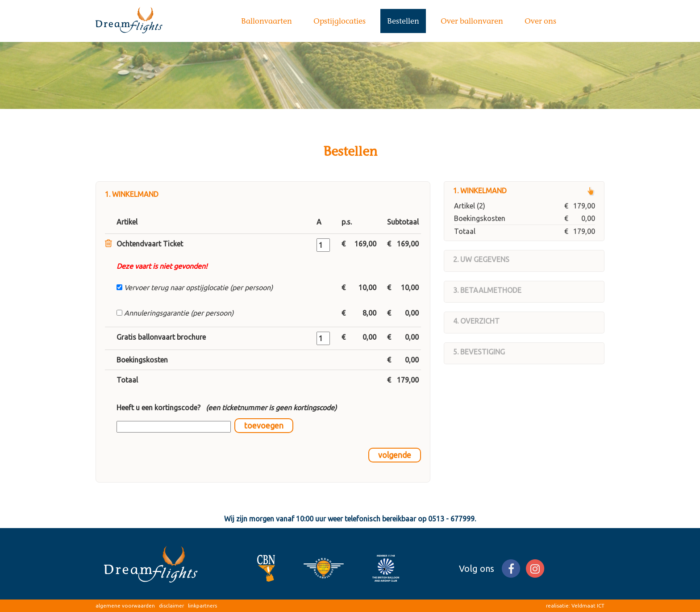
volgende (395, 455)
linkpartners (202, 606)
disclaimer (171, 606)
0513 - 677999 (451, 519)
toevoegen (264, 426)
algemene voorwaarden (125, 606)
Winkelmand (483, 191)
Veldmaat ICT (588, 606)
